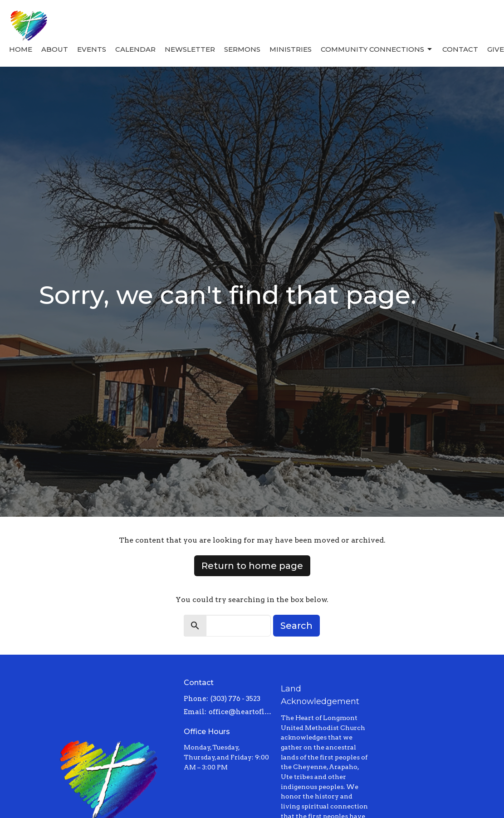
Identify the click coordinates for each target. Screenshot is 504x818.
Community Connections (377, 49)
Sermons (242, 49)
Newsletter (190, 49)
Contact (460, 49)
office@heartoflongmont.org (240, 712)
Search (296, 626)
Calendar (135, 49)
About (55, 49)
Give (496, 49)
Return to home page (252, 566)
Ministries (291, 49)
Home (21, 49)
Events (92, 49)
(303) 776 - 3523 (235, 699)
